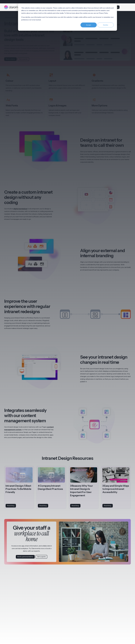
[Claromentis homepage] (14, 7)
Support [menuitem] (120, 2)
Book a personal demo (25, 557)
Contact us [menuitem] (128, 2)
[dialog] (67, 17)
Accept (89, 25)
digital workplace (20, 209)
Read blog (11, 506)
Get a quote (23, 59)
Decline (106, 25)
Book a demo (10, 59)
